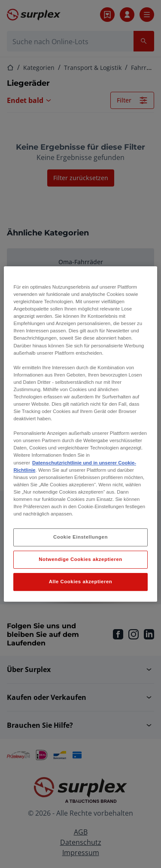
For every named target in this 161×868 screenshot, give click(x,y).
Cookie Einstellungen (80, 537)
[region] (80, 434)
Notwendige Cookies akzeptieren (80, 559)
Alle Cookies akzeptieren (81, 582)
